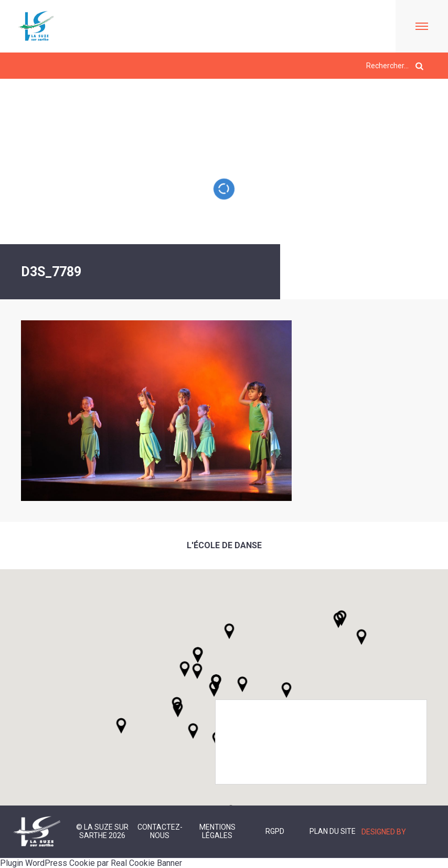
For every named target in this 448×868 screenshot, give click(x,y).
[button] (242, 684)
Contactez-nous (160, 831)
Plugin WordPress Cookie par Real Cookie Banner (91, 863)
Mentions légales (217, 831)
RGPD (275, 831)
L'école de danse (224, 545)
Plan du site (333, 831)
